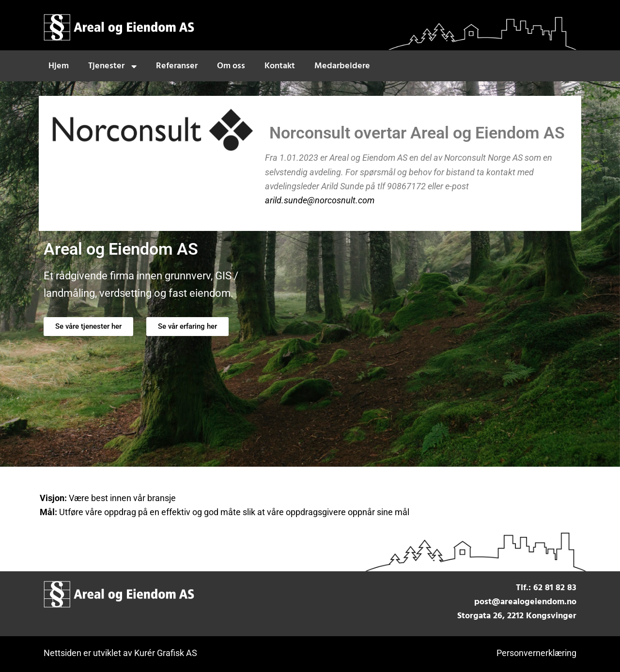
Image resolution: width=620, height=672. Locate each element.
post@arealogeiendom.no (525, 602)
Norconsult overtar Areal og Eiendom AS (417, 133)
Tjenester (112, 66)
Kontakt (280, 66)
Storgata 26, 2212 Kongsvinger (517, 616)
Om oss (231, 66)
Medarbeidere (342, 66)
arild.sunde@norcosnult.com (320, 200)
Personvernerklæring (536, 653)
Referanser (177, 66)
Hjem (59, 66)
